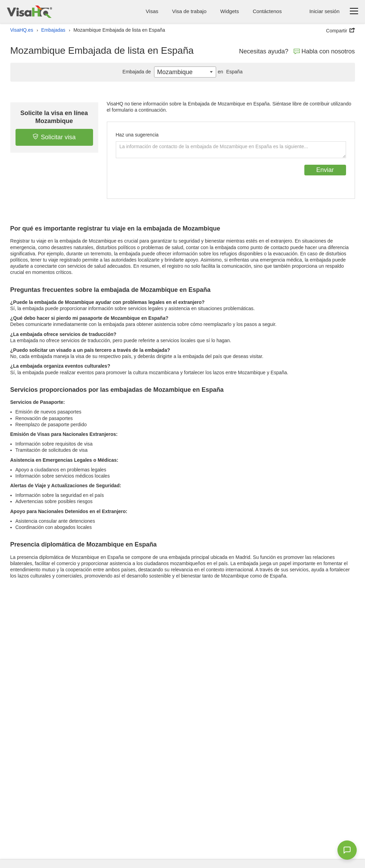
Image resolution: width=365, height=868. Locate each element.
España (229, 72)
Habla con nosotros (324, 51)
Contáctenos (267, 11)
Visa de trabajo (189, 11)
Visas (152, 11)
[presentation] (168, 178)
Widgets (230, 11)
